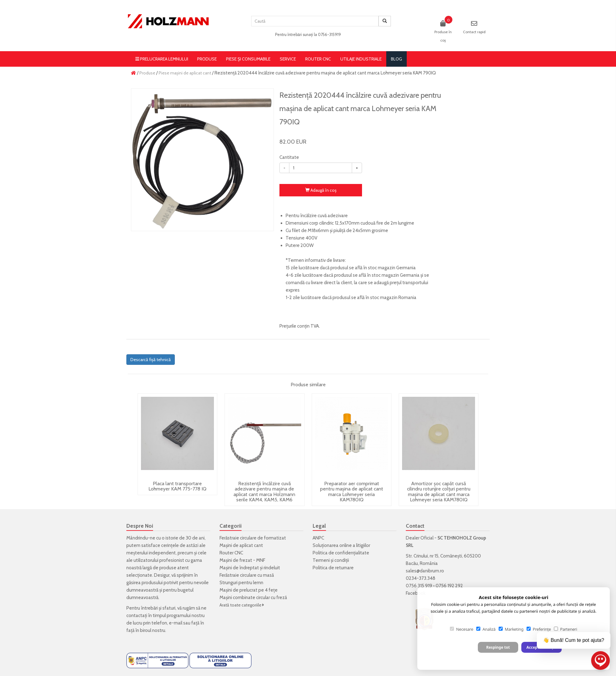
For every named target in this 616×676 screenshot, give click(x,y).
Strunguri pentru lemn (241, 583)
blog (396, 59)
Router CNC (318, 59)
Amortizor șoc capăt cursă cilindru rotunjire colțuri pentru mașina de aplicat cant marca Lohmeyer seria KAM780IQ (439, 492)
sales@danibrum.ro (425, 571)
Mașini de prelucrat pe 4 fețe (249, 590)
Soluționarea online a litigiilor (341, 545)
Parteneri (565, 629)
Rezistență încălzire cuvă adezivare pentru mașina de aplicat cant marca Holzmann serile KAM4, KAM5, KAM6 (264, 492)
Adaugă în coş (321, 190)
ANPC (318, 538)
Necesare (462, 629)
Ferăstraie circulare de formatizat (253, 538)
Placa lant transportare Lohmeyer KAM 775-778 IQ (177, 486)
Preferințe (539, 629)
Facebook (416, 593)
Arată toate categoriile (242, 605)
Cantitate (289, 157)
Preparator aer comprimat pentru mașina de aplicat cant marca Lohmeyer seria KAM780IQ (352, 492)
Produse (207, 59)
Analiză (486, 629)
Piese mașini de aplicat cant (185, 73)
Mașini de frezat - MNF (242, 560)
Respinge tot (498, 647)
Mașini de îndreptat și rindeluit (250, 568)
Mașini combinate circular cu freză (253, 598)
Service (288, 59)
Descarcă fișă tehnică (151, 360)
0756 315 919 (419, 586)
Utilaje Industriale (361, 59)
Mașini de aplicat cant (241, 545)
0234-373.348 (421, 578)
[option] (202, 160)
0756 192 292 (449, 586)
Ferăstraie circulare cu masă (247, 575)
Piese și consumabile (248, 59)
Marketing (511, 629)
